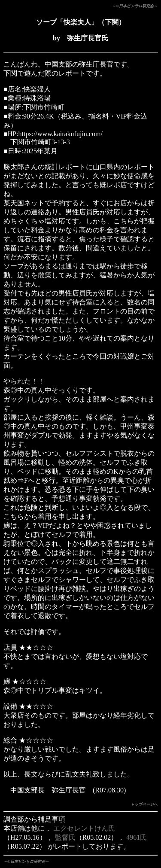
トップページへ (144, 804)
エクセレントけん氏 (84, 828)
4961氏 (137, 837)
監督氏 (65, 837)
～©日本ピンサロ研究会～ (135, 6)
